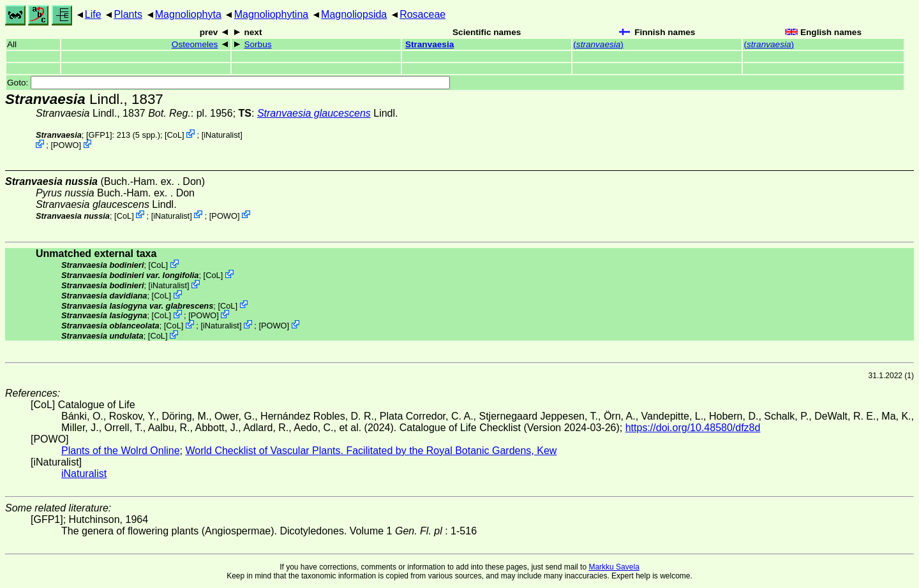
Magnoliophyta (188, 14)
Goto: (228, 83)
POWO (66, 145)
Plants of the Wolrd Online (121, 451)
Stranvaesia (430, 44)
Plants (128, 14)
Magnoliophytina (272, 14)
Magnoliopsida (354, 14)
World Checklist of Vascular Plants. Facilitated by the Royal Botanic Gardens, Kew (371, 451)
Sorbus (258, 44)
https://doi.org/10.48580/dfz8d (693, 428)
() (598, 44)
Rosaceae (422, 14)
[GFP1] (99, 135)
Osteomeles (195, 44)
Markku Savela (614, 567)
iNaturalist (222, 135)
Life (93, 14)
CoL (175, 135)
